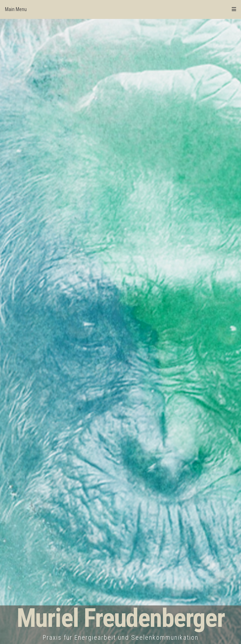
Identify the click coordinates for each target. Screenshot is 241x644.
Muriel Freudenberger (121, 618)
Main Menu (120, 9)
